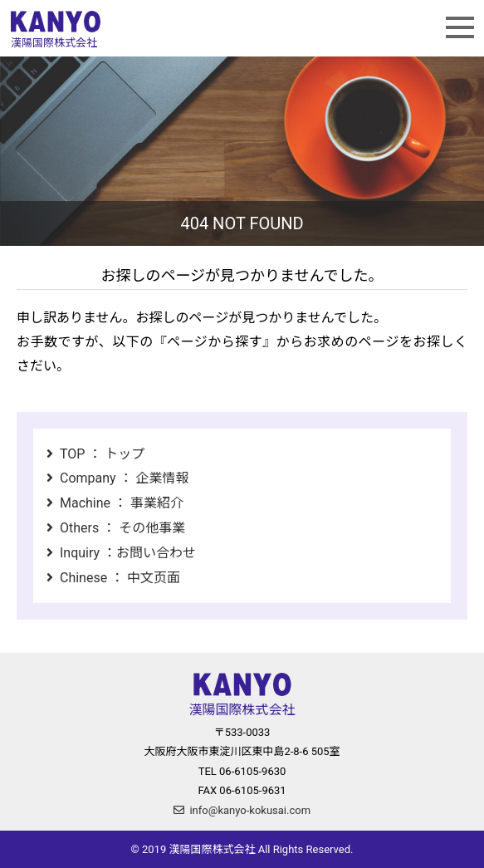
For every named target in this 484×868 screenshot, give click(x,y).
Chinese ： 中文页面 (120, 578)
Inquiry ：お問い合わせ (128, 553)
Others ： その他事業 (122, 528)
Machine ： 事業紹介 (122, 503)
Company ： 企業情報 (125, 478)
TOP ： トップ (102, 454)
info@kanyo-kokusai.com (250, 810)
